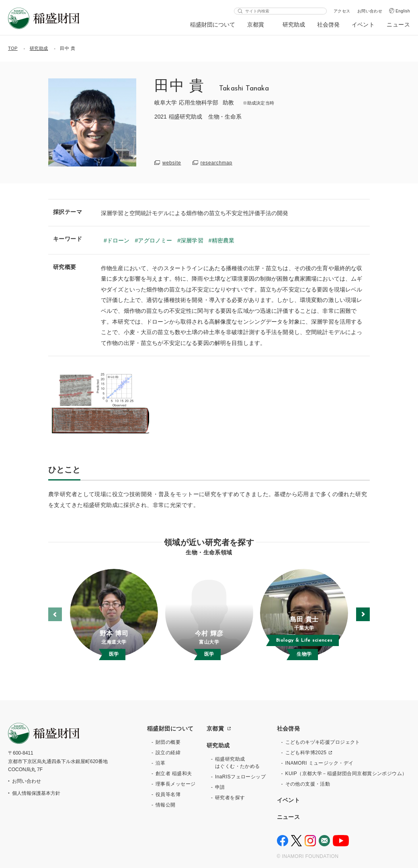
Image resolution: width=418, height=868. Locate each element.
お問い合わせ (370, 11)
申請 (220, 787)
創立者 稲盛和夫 (174, 774)
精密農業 (223, 240)
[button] (363, 614)
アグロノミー (155, 240)
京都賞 (256, 25)
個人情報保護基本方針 (36, 793)
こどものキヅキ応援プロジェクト (323, 742)
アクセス (342, 11)
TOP (13, 48)
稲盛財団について (213, 25)
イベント (363, 25)
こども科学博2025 (306, 753)
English (403, 11)
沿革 (161, 763)
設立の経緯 (168, 753)
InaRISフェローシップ (240, 777)
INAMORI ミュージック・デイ (320, 763)
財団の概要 (168, 742)
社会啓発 (328, 25)
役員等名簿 (168, 794)
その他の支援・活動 (308, 784)
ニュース (398, 25)
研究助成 (294, 25)
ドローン (118, 240)
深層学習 (192, 240)
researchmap (216, 163)
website (172, 163)
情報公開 (166, 805)
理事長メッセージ (175, 784)
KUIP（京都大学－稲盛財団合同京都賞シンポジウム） (346, 774)
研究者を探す (230, 798)
